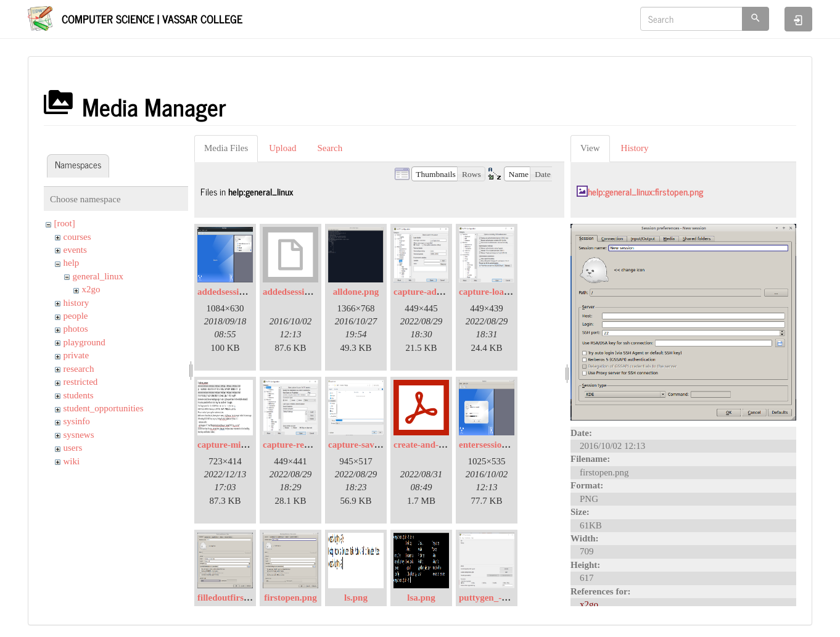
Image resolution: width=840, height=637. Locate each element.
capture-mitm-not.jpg (240, 445)
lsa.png (421, 598)
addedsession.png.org (305, 292)
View (590, 148)
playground (84, 342)
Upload (282, 148)
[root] (65, 223)
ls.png (356, 598)
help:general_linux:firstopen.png (645, 191)
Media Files (226, 148)
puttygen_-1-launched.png (511, 598)
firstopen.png (290, 598)
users (73, 448)
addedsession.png (232, 292)
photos (76, 329)
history (76, 303)
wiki (72, 461)
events (75, 250)
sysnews (79, 435)
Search (330, 148)
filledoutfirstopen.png (240, 598)
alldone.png (356, 292)
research (79, 369)
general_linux (98, 276)
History (635, 148)
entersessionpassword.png (510, 445)
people (76, 316)
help (72, 263)
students (79, 395)
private (76, 355)
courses (77, 237)
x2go (91, 289)
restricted (81, 382)
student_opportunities (104, 408)
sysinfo (77, 421)
